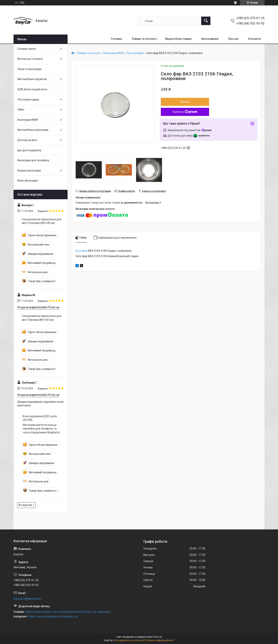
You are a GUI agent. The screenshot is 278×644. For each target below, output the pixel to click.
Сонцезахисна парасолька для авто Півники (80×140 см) (42, 318)
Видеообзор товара (178, 39)
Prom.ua (158, 637)
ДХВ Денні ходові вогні (32, 89)
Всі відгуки (25, 505)
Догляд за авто (27, 140)
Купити (185, 102)
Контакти (254, 39)
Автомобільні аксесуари (33, 130)
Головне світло (27, 49)
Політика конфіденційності (159, 640)
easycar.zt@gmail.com (27, 599)
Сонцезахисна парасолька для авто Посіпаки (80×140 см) (42, 221)
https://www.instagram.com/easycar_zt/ (53, 616)
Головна (116, 39)
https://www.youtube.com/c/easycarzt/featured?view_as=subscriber (68, 612)
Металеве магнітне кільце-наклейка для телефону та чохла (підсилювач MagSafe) (41, 429)
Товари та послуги (144, 39)
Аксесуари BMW (113, 53)
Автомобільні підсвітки (32, 79)
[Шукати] (206, 21)
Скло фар (81, 251)
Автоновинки (210, 39)
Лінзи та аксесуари (29, 69)
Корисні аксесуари (29, 170)
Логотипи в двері (28, 100)
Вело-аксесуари (28, 181)
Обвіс (21, 110)
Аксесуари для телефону (33, 160)
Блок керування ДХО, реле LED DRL (40, 418)
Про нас (233, 39)
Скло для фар (135, 53)
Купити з (185, 112)
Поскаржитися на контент (129, 640)
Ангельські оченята (30, 59)
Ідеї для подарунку (29, 150)
